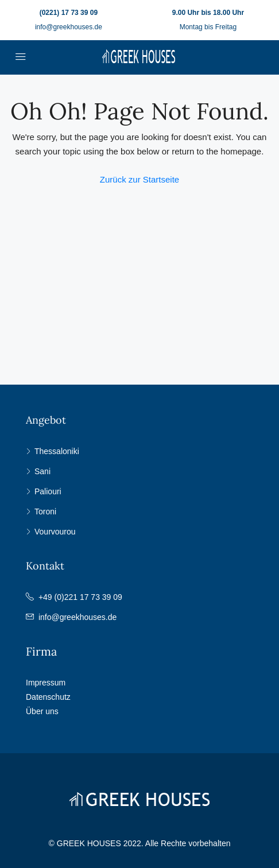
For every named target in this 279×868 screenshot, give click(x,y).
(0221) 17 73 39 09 (69, 13)
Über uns (42, 711)
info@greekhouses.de (69, 27)
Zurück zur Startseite (139, 179)
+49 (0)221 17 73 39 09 (80, 597)
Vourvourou (55, 532)
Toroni (45, 511)
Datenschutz (48, 697)
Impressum (46, 683)
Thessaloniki (57, 451)
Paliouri (48, 491)
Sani (42, 471)
